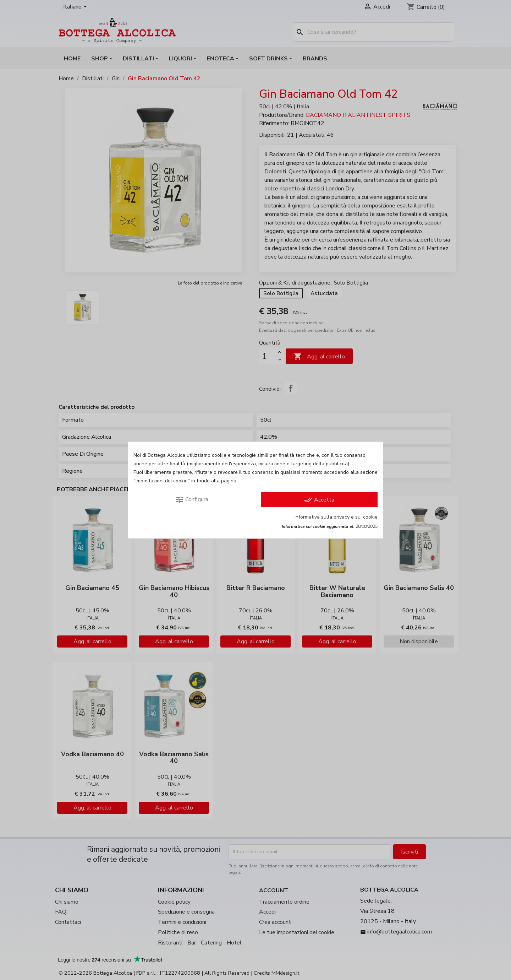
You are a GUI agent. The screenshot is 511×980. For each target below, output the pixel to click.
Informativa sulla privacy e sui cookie (336, 517)
